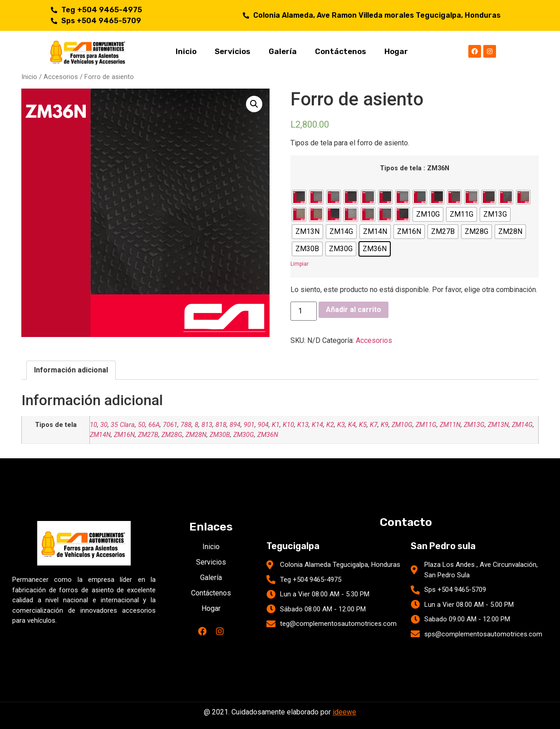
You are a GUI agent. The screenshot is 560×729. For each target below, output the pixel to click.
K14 (317, 425)
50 (142, 425)
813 (207, 425)
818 (221, 425)
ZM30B (220, 435)
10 (93, 425)
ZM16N (124, 435)
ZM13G (474, 425)
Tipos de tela (401, 169)
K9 (385, 425)
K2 (330, 425)
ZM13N (498, 425)
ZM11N (450, 425)
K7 (374, 425)
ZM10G (402, 425)
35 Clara (123, 425)
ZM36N (268, 435)
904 (263, 425)
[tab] (71, 370)
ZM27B (148, 435)
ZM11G (426, 425)
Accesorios (61, 77)
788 (186, 425)
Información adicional (71, 370)
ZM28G (172, 435)
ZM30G (244, 435)
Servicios (233, 51)
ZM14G (522, 425)
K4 (352, 425)
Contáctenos (341, 51)
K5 (363, 425)
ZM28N (196, 435)
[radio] (299, 197)
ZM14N (100, 435)
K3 (341, 425)
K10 (288, 425)
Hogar (396, 51)
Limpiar (300, 264)
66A (154, 425)
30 (104, 425)
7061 (170, 425)
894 (235, 425)
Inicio (186, 51)
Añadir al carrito (354, 310)
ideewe (344, 712)
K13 (303, 425)
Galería (283, 51)
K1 (276, 425)
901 (249, 425)
